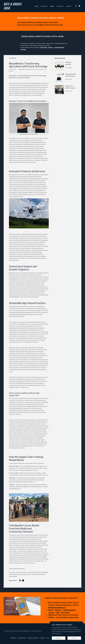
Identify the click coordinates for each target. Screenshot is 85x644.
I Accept (74, 638)
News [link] (52, 6)
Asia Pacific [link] (22, 638)
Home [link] (36, 6)
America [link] (14, 638)
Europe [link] (43, 638)
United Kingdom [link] (33, 638)
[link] (15, 9)
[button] (44, 6)
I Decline (59, 638)
